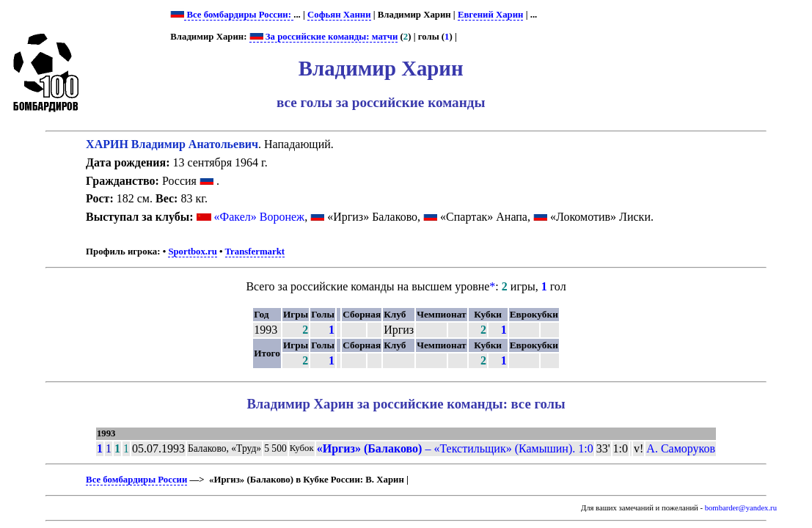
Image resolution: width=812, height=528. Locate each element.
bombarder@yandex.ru (741, 508)
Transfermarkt (255, 252)
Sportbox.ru (192, 252)
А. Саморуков (681, 448)
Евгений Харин (491, 15)
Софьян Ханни (339, 15)
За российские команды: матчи (324, 37)
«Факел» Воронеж (260, 217)
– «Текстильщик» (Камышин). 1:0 (455, 448)
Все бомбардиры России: (239, 15)
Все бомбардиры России (136, 480)
